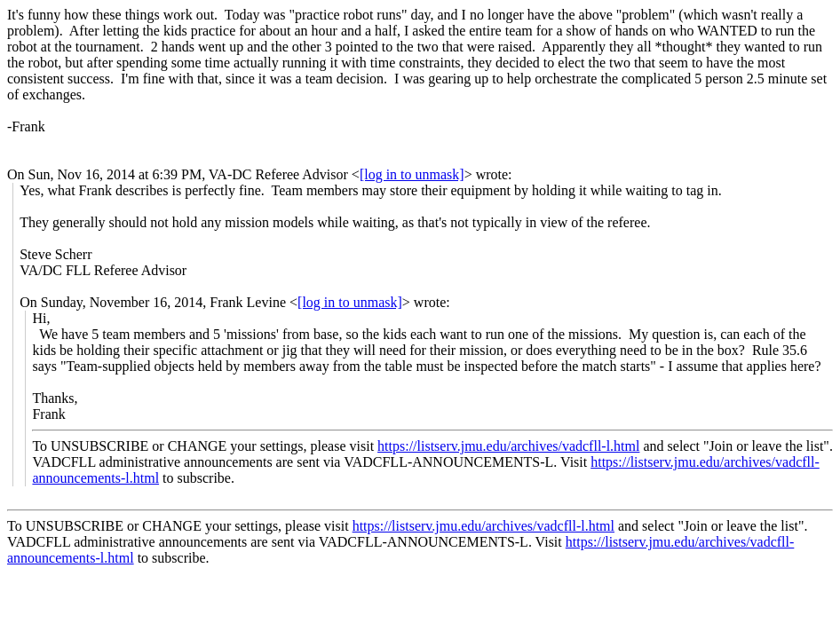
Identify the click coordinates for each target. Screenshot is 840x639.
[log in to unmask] (412, 174)
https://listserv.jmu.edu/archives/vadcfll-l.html (508, 446)
